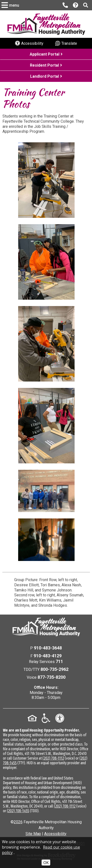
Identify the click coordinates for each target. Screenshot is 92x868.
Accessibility (55, 834)
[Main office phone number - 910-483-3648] (65, 5)
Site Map (33, 834)
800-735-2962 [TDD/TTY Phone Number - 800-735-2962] (54, 669)
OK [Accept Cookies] (46, 863)
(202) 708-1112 (53, 758)
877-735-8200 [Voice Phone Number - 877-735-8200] (52, 677)
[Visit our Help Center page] (76, 5)
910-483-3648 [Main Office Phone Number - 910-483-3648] (48, 648)
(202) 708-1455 (18, 811)
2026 (18, 822)
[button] (11, 5)
